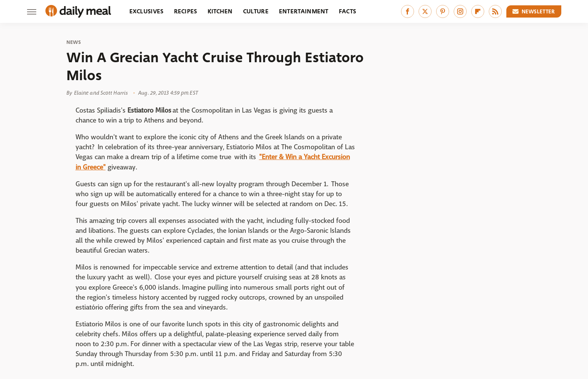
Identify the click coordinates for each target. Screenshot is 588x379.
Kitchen (220, 11)
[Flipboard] (478, 11)
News (74, 42)
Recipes (186, 11)
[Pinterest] (443, 11)
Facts (348, 11)
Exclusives (147, 11)
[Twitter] (425, 11)
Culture (256, 11)
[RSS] (495, 11)
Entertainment (304, 11)
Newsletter (534, 11)
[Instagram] (460, 11)
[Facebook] (408, 11)
